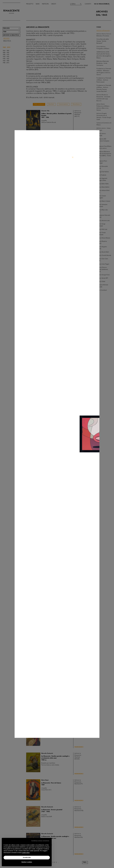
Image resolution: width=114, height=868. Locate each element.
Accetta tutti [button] (27, 858)
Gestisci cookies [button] (27, 862)
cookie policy (26, 853)
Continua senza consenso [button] (40, 841)
